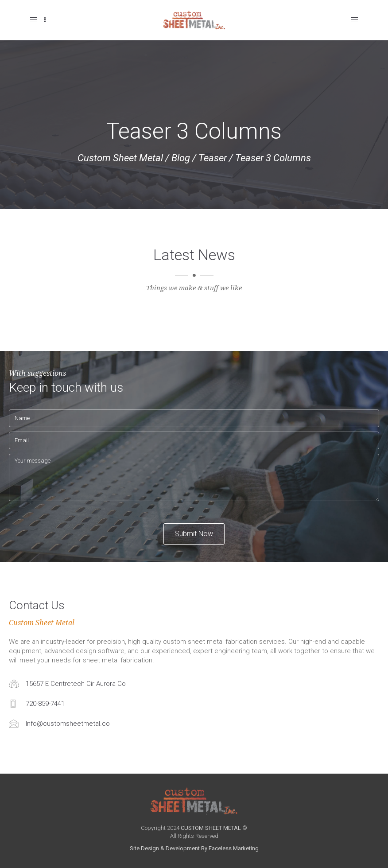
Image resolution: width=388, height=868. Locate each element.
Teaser (213, 158)
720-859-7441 (45, 704)
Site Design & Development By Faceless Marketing (194, 848)
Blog (181, 158)
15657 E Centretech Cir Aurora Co (76, 684)
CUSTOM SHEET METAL (211, 828)
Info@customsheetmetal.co (68, 724)
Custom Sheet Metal (120, 158)
